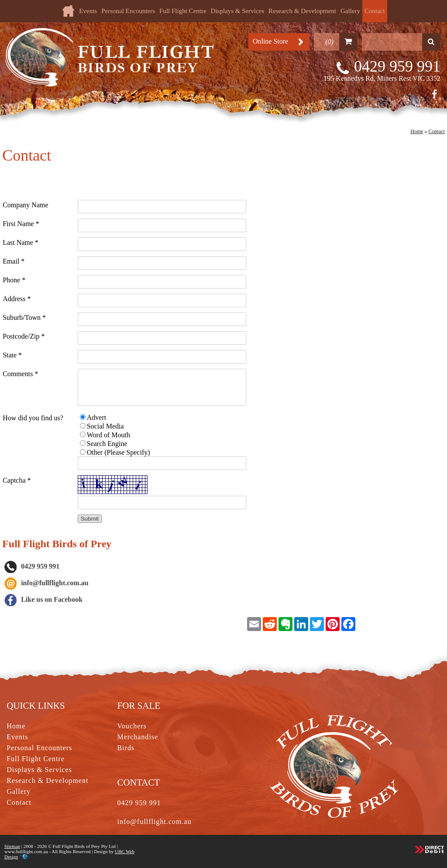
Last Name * (21, 242)
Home (417, 131)
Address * (17, 299)
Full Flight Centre (183, 11)
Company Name (25, 205)
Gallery (350, 11)
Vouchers (132, 726)
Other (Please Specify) (119, 452)
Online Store (270, 41)
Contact (375, 11)
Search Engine (107, 444)
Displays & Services (237, 11)
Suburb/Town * (24, 317)
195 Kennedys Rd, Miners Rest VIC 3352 (382, 78)
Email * (14, 261)
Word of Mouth (108, 435)
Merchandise (138, 737)
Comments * (20, 374)
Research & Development (302, 11)
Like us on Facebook (43, 599)
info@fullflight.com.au (55, 583)
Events (88, 11)
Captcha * (17, 480)
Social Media (105, 426)
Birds (126, 748)
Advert (96, 417)
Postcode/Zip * (24, 336)
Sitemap (12, 846)
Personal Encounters (128, 11)
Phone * (14, 280)
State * (12, 355)
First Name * (21, 224)
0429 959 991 (397, 66)
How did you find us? (33, 418)
